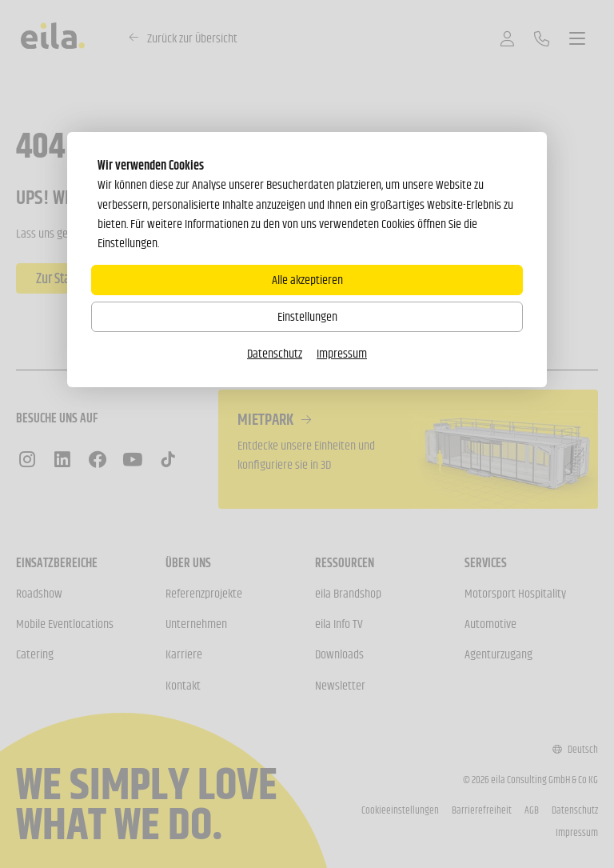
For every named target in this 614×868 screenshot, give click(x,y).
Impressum (342, 353)
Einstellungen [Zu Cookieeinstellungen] (307, 316)
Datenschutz (275, 353)
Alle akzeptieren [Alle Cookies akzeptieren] (307, 280)
